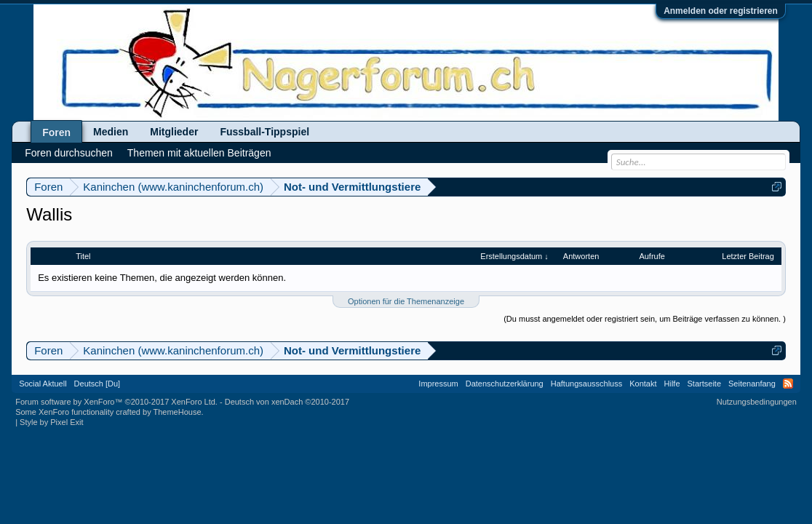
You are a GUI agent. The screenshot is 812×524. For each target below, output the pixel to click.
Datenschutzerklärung (505, 384)
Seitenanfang (752, 384)
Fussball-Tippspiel (264, 132)
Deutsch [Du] (97, 384)
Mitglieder (174, 132)
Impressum (438, 384)
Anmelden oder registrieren (721, 11)
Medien (111, 132)
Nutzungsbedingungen (757, 402)
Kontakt (643, 384)
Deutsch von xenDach (287, 402)
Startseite (704, 384)
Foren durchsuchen (69, 153)
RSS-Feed (788, 384)
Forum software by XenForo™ (116, 402)
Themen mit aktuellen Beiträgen (199, 153)
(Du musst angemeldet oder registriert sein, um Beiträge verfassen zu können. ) (645, 319)
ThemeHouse (178, 412)
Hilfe (672, 384)
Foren (56, 132)
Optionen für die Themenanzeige (406, 301)
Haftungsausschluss (586, 384)
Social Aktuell (43, 384)
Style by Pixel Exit (51, 422)
